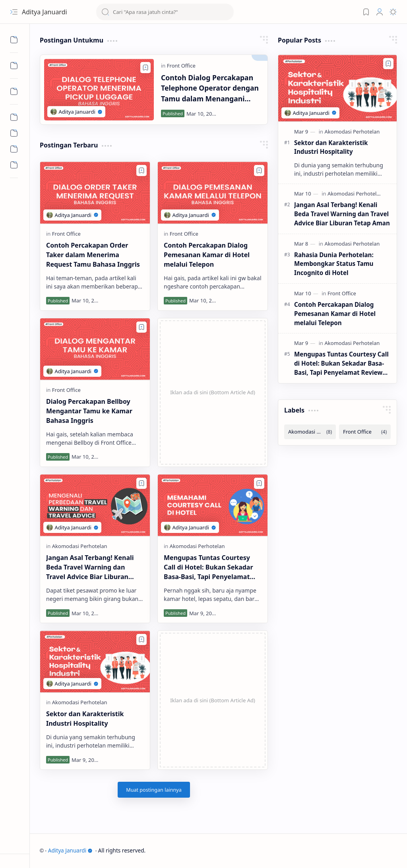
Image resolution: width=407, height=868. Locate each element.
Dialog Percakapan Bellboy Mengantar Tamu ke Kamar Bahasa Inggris (89, 411)
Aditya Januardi (70, 850)
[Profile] (380, 12)
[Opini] (14, 133)
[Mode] (393, 12)
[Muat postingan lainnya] (154, 790)
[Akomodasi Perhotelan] (80, 546)
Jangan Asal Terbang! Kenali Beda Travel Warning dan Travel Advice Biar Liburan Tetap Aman (90, 567)
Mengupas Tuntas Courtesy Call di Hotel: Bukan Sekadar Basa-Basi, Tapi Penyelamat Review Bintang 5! (208, 567)
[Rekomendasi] (14, 149)
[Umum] (14, 165)
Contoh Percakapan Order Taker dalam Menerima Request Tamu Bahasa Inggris (93, 255)
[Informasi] (14, 117)
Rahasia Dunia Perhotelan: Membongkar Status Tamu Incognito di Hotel (334, 264)
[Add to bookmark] (145, 68)
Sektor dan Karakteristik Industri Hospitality (85, 719)
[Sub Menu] (14, 40)
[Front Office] (181, 66)
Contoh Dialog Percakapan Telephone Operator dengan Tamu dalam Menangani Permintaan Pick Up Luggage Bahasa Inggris (211, 88)
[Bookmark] (366, 12)
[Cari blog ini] (165, 12)
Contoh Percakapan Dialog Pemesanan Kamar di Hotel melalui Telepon (207, 255)
